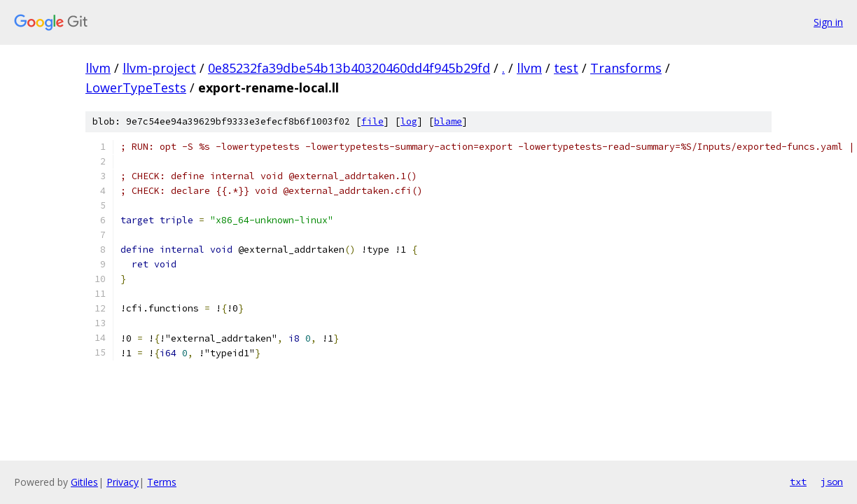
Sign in (828, 22)
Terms (162, 482)
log (409, 121)
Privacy (123, 482)
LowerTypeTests (136, 87)
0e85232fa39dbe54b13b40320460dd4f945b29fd (349, 68)
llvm (98, 68)
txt (798, 482)
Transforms (626, 68)
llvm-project (159, 68)
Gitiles (84, 482)
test (566, 68)
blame (448, 121)
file (372, 121)
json (832, 482)
